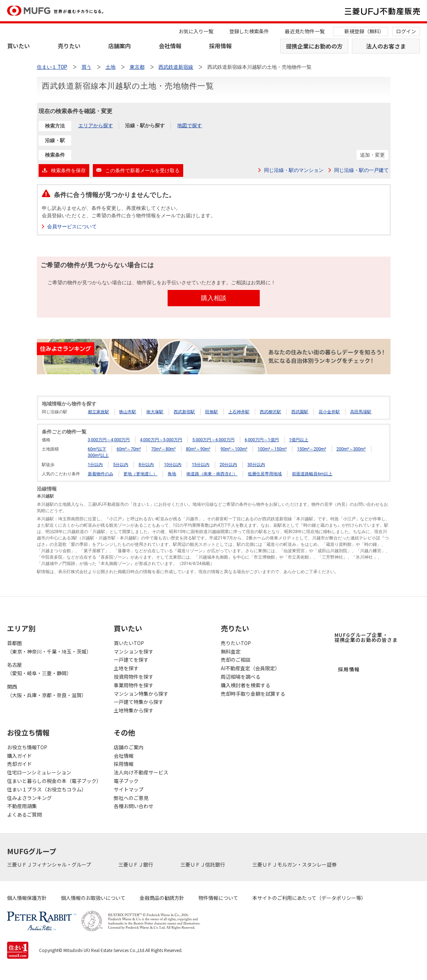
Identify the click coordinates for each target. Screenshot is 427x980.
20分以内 (229, 465)
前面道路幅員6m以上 (312, 474)
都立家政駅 (99, 412)
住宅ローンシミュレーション (39, 772)
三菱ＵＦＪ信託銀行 (203, 864)
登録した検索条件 (249, 31)
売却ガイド (19, 764)
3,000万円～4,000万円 (109, 440)
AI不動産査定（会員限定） (250, 668)
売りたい (69, 46)
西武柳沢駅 (270, 412)
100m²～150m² (272, 449)
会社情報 (170, 46)
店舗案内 (119, 46)
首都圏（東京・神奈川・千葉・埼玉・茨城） (49, 647)
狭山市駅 (128, 412)
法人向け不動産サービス (141, 772)
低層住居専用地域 (265, 474)
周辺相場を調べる (241, 677)
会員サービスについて (72, 226)
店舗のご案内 (129, 747)
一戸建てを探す (131, 660)
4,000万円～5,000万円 (161, 440)
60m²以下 (97, 449)
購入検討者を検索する (246, 685)
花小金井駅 (329, 412)
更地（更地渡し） (140, 474)
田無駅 (212, 412)
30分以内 (256, 465)
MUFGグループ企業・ (366, 637)
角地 (172, 474)
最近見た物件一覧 (305, 31)
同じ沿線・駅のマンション (294, 170)
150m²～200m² (311, 449)
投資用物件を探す (134, 677)
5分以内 (121, 465)
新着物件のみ (101, 474)
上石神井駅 (239, 412)
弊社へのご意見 (131, 798)
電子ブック (126, 781)
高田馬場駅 (361, 412)
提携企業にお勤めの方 (314, 46)
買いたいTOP (129, 643)
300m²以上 (98, 455)
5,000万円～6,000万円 (213, 440)
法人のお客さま (386, 46)
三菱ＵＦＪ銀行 (136, 864)
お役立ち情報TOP (27, 747)
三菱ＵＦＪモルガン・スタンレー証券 (295, 864)
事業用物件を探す (134, 685)
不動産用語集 (22, 806)
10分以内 (173, 465)
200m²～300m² (351, 449)
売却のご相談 (236, 660)
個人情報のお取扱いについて (93, 898)
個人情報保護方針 (27, 898)
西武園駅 (300, 412)
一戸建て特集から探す (139, 702)
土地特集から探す (134, 710)
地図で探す (190, 125)
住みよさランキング (29, 798)
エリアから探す (96, 125)
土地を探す (126, 668)
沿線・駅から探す (145, 125)
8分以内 (146, 465)
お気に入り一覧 (196, 31)
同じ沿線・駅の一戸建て (361, 170)
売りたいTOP (236, 643)
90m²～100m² (234, 449)
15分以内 (201, 465)
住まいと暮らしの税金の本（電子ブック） (53, 781)
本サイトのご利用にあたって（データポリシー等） (309, 898)
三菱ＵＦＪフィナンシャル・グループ (50, 864)
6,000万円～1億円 (262, 440)
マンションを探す (134, 651)
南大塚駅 (155, 412)
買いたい (18, 46)
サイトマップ (129, 789)
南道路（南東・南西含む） (212, 474)
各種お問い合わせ (134, 806)
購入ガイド (19, 756)
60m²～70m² (129, 449)
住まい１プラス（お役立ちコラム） (47, 789)
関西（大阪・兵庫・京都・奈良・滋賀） (47, 691)
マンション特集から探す (141, 694)
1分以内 (95, 465)
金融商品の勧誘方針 (162, 898)
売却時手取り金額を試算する (253, 694)
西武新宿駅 (184, 412)
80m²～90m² (198, 449)
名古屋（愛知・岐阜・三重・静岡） (39, 669)
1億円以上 (299, 440)
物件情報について (218, 898)
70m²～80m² (164, 449)
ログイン (406, 31)
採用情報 (220, 46)
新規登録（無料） (364, 31)
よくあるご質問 (24, 814)
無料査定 (231, 651)
